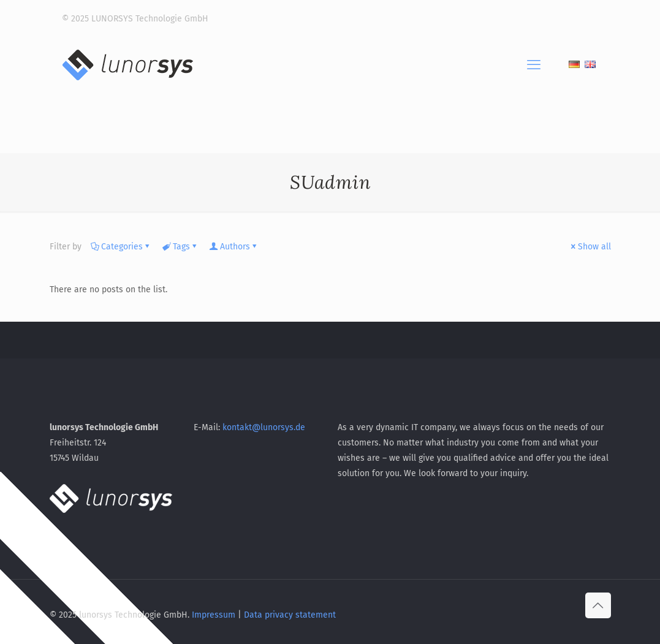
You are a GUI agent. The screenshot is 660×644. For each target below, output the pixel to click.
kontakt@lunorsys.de (264, 427)
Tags (180, 247)
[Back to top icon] (598, 605)
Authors (234, 247)
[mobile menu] (534, 65)
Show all (590, 247)
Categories (121, 247)
